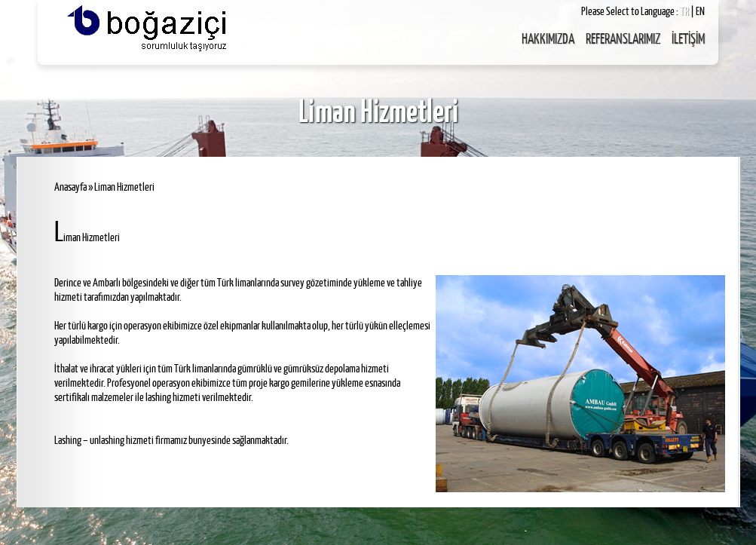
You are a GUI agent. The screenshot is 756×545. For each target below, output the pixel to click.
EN (700, 11)
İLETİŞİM (688, 38)
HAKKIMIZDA (548, 38)
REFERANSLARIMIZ (623, 38)
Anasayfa (70, 187)
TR (685, 11)
